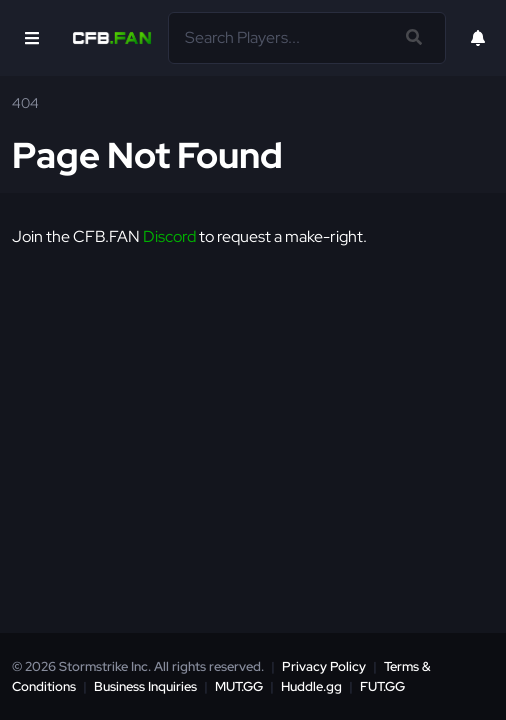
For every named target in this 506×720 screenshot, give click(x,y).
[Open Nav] (32, 38)
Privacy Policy (324, 666)
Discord (169, 236)
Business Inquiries (145, 686)
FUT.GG (382, 686)
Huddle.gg (311, 686)
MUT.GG (239, 686)
